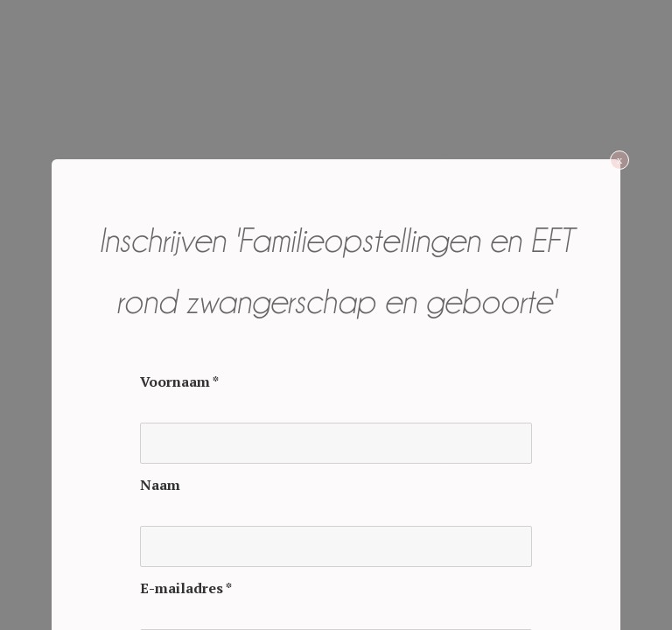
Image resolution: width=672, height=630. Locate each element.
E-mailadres (186, 588)
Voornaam (179, 381)
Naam (160, 485)
